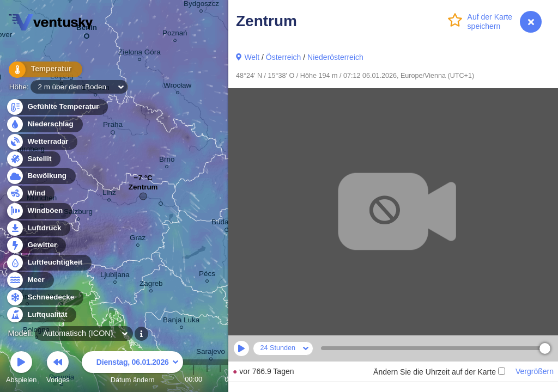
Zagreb (151, 285)
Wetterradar (42, 142)
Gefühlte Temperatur (57, 107)
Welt (252, 57)
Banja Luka (181, 321)
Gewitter (36, 245)
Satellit (33, 159)
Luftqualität (41, 315)
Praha (113, 126)
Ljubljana (115, 276)
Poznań (175, 35)
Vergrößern (535, 371)
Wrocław (177, 87)
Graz (138, 239)
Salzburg (78, 213)
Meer (30, 280)
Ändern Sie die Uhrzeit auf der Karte (439, 372)
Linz (109, 194)
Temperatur (41, 71)
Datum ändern (132, 369)
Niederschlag (44, 124)
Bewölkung (41, 176)
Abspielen (21, 369)
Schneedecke (44, 298)
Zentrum (143, 190)
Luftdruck (38, 228)
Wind (30, 194)
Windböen (39, 211)
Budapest (227, 224)
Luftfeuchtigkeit (48, 263)
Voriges (58, 369)
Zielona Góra (139, 54)
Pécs (207, 275)
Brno (167, 161)
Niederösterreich (335, 57)
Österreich (284, 57)
